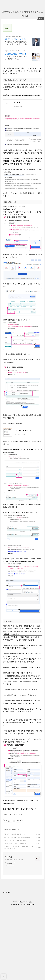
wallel (30, 975)
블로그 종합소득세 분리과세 (12, 496)
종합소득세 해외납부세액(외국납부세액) (16, 910)
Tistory (21, 975)
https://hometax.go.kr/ (9, 282)
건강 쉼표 (8, 930)
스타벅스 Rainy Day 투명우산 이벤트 (14, 916)
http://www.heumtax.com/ (11, 80)
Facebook (23, 977)
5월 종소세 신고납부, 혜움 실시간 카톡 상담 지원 (15, 84)
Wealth (6, 903)
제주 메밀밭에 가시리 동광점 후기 (14, 913)
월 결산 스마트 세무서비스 (16, 98)
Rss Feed (13, 977)
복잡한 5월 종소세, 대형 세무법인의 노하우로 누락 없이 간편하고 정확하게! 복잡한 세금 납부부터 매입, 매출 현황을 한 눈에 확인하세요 (16, 88)
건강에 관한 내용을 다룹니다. (14, 933)
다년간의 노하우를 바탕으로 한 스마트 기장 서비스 (16, 102)
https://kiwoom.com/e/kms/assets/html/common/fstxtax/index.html (21, 168)
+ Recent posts (6, 965)
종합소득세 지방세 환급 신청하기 (14, 907)
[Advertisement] (22, 46)
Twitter (19, 977)
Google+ (32, 977)
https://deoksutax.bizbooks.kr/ (13, 95)
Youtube (28, 977)
